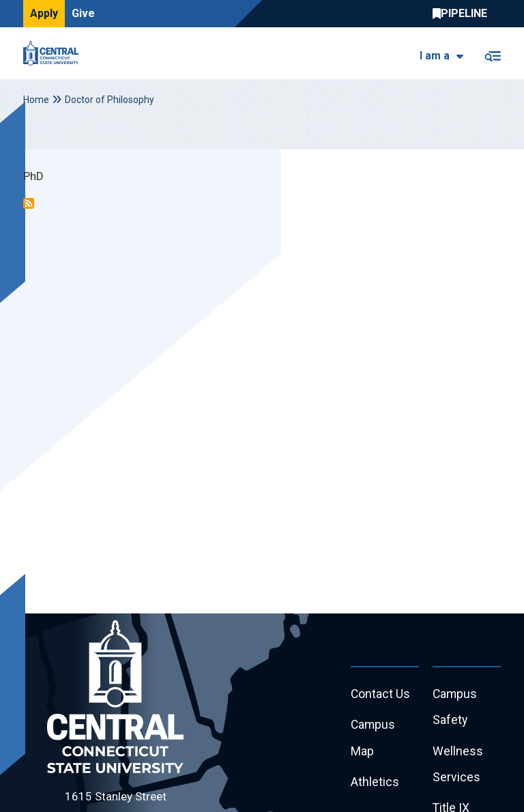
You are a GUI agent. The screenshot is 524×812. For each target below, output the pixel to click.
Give (83, 13)
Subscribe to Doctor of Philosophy (29, 203)
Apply (44, 13)
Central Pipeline (463, 14)
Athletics (375, 784)
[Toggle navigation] (492, 54)
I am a (435, 56)
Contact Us (381, 694)
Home (36, 100)
